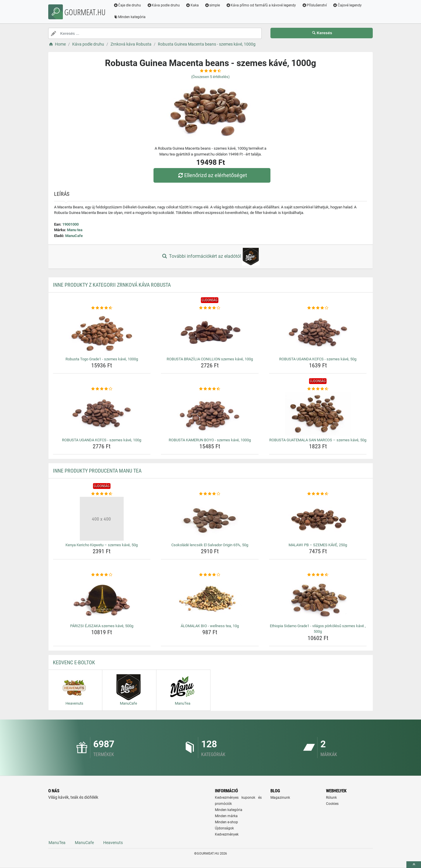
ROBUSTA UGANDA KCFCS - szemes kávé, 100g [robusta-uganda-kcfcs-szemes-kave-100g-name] (102, 440)
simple (213, 5)
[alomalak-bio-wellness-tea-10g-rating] (210, 575)
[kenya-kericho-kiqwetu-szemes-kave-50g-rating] (102, 494)
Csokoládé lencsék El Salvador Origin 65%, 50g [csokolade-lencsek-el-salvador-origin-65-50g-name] (210, 545)
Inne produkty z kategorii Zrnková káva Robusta (112, 285)
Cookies (332, 804)
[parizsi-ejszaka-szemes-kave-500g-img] (102, 600)
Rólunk (331, 798)
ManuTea (57, 843)
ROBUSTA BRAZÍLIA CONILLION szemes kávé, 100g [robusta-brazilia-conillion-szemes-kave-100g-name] (210, 359)
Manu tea (75, 230)
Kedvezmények (227, 834)
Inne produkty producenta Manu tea (97, 471)
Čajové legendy (348, 5)
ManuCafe (74, 236)
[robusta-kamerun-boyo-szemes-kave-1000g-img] (210, 414)
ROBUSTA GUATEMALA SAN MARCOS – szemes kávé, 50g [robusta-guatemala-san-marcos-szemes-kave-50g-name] (318, 440)
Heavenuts (113, 843)
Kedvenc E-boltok (74, 662)
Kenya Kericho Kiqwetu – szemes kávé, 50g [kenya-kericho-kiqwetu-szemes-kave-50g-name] (102, 545)
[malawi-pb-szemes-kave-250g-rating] (318, 494)
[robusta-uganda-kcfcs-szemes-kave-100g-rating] (102, 389)
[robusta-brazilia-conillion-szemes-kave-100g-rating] (210, 308)
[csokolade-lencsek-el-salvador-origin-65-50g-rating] (210, 494)
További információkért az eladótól (210, 257)
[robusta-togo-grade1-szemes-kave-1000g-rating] (102, 308)
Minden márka (226, 816)
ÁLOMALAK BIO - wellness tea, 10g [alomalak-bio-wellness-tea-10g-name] (210, 626)
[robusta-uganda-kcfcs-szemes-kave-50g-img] (318, 333)
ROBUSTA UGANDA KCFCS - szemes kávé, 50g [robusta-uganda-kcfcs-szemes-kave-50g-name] (318, 359)
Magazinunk (280, 798)
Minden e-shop (226, 822)
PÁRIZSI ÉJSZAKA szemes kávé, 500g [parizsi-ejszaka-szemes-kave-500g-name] (102, 626)
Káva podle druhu (164, 5)
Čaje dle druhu (128, 5)
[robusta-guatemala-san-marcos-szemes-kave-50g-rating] (318, 389)
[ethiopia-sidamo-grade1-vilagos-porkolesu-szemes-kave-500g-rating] (318, 575)
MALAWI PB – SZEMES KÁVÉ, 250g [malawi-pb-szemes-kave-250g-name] (318, 545)
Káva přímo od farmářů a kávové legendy (261, 5)
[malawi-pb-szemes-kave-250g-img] (318, 519)
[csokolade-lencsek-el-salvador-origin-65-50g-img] (210, 519)
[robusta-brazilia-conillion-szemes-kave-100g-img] (210, 333)
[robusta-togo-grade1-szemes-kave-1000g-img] (102, 333)
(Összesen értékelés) (210, 77)
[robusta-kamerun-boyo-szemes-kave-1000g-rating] (210, 389)
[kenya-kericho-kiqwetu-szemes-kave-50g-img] (102, 519)
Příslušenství (315, 5)
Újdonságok (224, 828)
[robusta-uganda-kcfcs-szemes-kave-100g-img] (102, 414)
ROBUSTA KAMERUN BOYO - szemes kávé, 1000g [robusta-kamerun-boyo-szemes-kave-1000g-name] (210, 440)
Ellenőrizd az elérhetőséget (212, 175)
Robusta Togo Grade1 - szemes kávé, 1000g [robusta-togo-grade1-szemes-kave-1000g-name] (102, 359)
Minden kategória (130, 17)
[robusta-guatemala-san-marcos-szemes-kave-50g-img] (318, 414)
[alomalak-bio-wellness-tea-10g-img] (210, 600)
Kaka (193, 5)
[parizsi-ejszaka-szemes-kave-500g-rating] (102, 575)
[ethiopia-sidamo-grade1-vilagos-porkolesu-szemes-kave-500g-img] (318, 600)
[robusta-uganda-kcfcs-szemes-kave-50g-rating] (318, 308)
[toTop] (414, 865)
